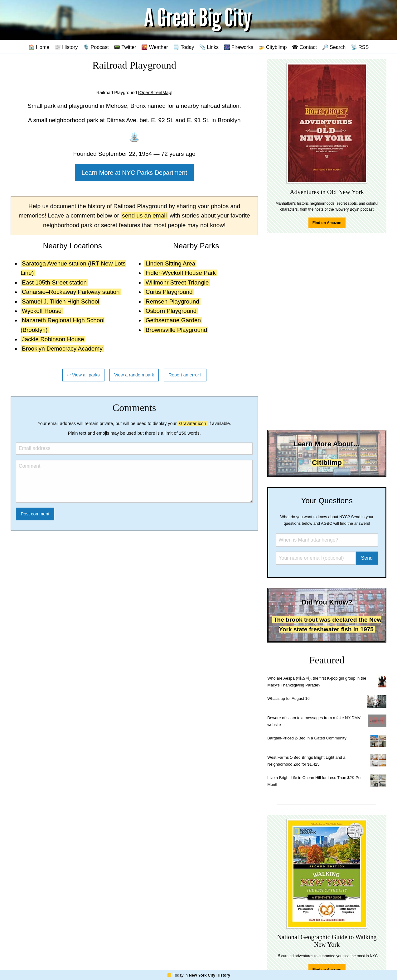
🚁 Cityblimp (273, 47)
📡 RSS (360, 47)
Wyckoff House (42, 311)
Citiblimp (327, 463)
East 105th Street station (54, 282)
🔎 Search (334, 47)
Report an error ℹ (185, 375)
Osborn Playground (171, 311)
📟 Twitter (125, 47)
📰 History (66, 47)
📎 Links (209, 47)
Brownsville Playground (177, 330)
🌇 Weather (155, 47)
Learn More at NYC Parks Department (134, 173)
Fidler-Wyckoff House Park (181, 273)
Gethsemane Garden (173, 320)
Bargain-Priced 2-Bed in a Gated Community (307, 738)
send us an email (144, 215)
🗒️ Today (184, 47)
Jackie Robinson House (53, 339)
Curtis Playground (169, 292)
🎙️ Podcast (96, 47)
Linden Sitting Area (171, 263)
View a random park (134, 375)
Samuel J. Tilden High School (61, 301)
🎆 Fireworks (239, 47)
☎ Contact (304, 47)
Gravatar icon (192, 423)
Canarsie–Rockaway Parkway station (71, 292)
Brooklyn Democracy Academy (62, 349)
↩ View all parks (83, 375)
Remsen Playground (172, 301)
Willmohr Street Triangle (177, 282)
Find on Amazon (327, 223)
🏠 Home (39, 47)
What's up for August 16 (288, 698)
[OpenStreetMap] (155, 93)
